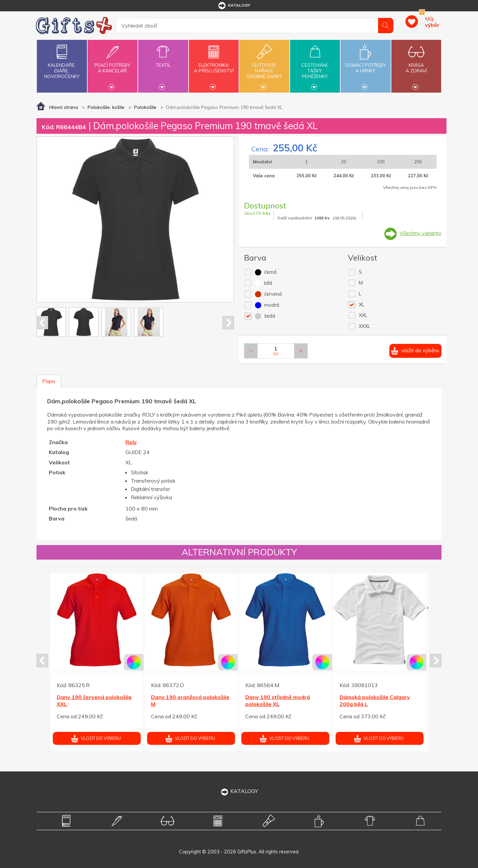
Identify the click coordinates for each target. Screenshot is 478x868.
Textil (163, 61)
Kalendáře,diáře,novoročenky (62, 60)
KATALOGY (239, 791)
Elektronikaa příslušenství (214, 64)
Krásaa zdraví (416, 64)
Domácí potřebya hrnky (365, 64)
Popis (49, 381)
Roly (131, 442)
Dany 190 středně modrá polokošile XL (278, 701)
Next (228, 323)
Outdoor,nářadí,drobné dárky (264, 65)
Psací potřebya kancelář (113, 64)
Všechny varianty (421, 233)
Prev (42, 323)
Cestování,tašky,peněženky (315, 65)
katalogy (234, 6)
